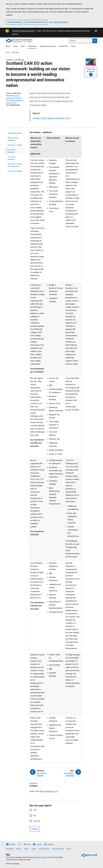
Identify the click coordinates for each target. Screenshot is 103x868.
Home (8, 52)
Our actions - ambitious (12, 151)
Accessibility (10, 849)
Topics (15, 46)
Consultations (63, 46)
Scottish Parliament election (24, 31)
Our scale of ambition (15, 171)
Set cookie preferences (59, 22)
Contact (26, 849)
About (8, 46)
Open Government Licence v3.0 (39, 857)
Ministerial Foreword (15, 133)
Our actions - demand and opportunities (15, 165)
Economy (14, 103)
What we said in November (13, 139)
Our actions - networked (12, 158)
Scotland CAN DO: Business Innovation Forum (52, 118)
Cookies (34, 849)
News (23, 46)
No (35, 815)
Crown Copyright (44, 849)
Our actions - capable (15, 145)
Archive (19, 849)
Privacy (69, 849)
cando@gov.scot (51, 791)
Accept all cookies (14, 22)
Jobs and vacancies (58, 849)
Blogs (73, 46)
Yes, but (37, 821)
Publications (32, 46)
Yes (35, 810)
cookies (16, 4)
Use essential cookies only (36, 22)
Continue (34, 829)
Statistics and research (48, 46)
